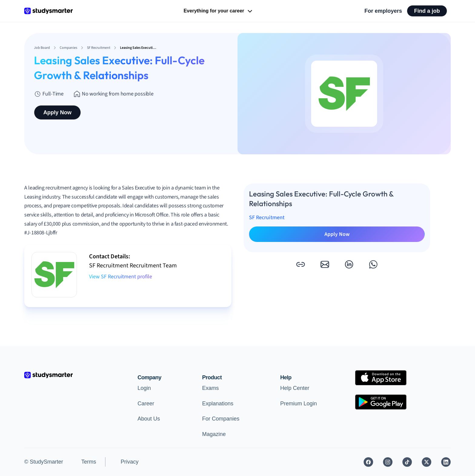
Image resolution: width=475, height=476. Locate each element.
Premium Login (299, 404)
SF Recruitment (267, 218)
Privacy (130, 462)
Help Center (295, 388)
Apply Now (57, 112)
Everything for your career (219, 11)
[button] (301, 264)
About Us (149, 419)
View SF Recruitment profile (121, 277)
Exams (210, 388)
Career (146, 404)
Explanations (218, 404)
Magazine (214, 434)
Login (144, 388)
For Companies (221, 419)
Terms (89, 462)
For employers (383, 11)
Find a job (427, 11)
